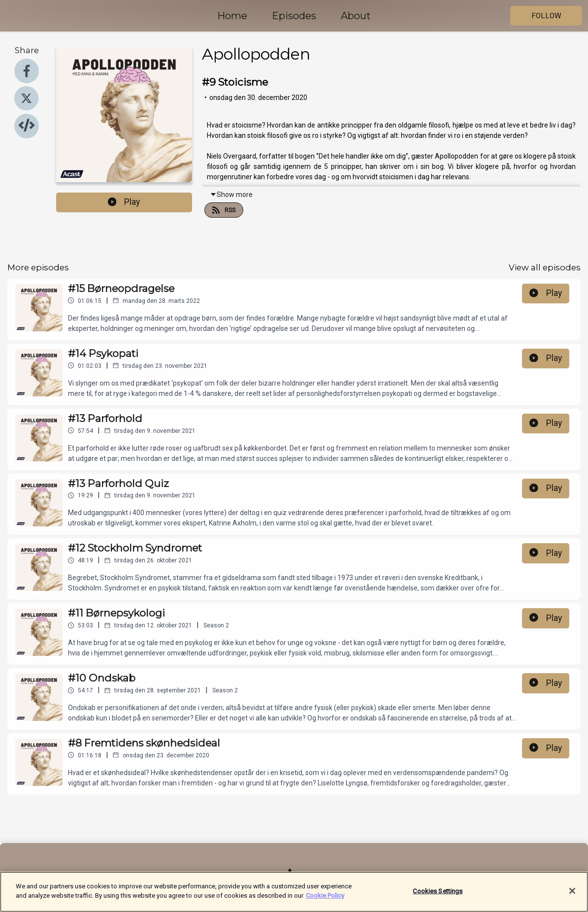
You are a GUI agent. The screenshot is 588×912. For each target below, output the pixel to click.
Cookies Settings (438, 896)
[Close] (572, 897)
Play (124, 202)
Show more (231, 195)
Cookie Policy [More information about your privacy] (325, 901)
